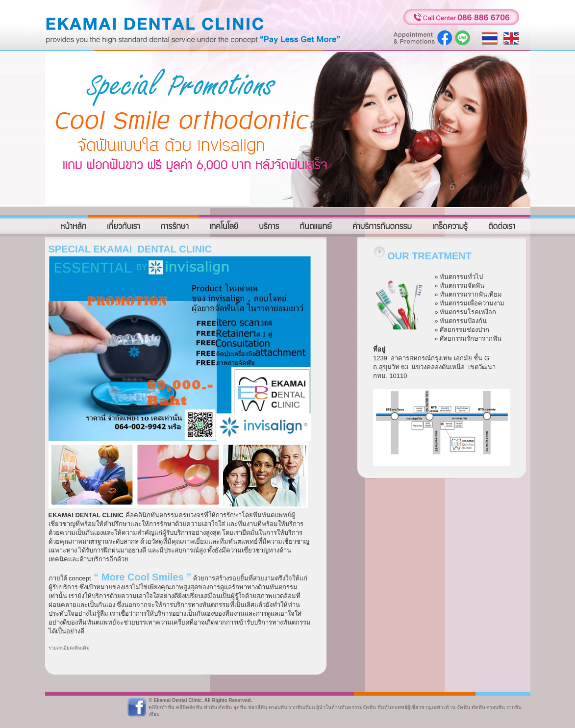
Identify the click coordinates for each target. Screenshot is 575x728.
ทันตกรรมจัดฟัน (462, 286)
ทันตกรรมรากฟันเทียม (471, 294)
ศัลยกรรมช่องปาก (464, 330)
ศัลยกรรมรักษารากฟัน (471, 339)
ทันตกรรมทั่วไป (461, 277)
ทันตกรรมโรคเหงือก (468, 312)
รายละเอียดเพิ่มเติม (69, 648)
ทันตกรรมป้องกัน (463, 321)
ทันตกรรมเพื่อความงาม (472, 303)
